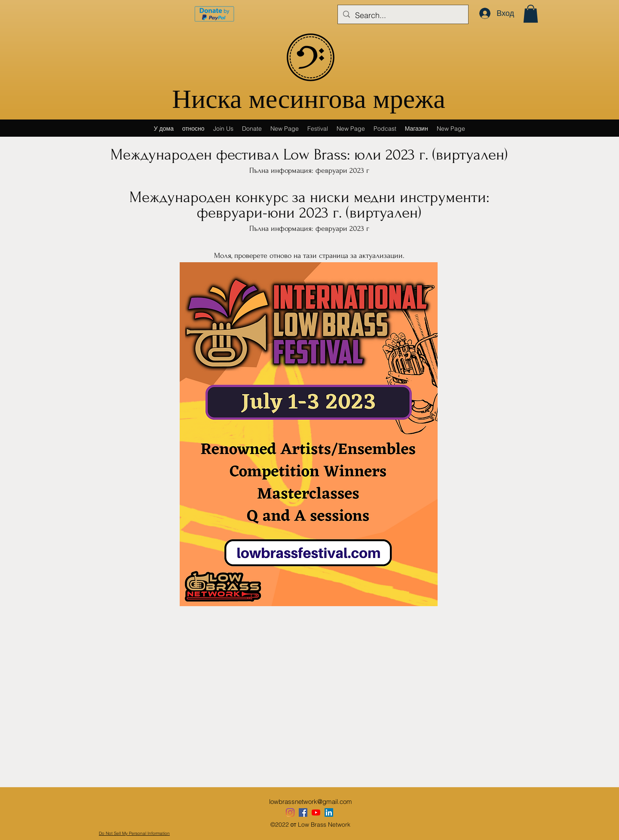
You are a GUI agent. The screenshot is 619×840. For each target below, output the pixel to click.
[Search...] (403, 15)
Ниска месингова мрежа (308, 101)
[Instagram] (290, 812)
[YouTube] (316, 812)
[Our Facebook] (303, 812)
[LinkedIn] (329, 812)
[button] (531, 14)
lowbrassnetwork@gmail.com (311, 802)
